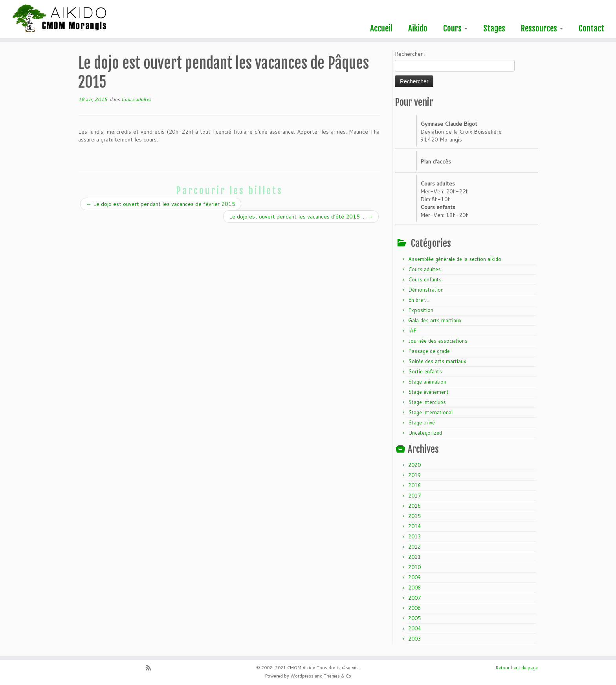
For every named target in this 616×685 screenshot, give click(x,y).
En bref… (419, 300)
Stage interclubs (427, 402)
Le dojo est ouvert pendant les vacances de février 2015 (161, 204)
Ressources (542, 28)
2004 (414, 628)
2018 (414, 485)
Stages (494, 28)
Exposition (421, 310)
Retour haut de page (517, 668)
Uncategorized (425, 433)
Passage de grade (429, 351)
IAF (412, 331)
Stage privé (422, 422)
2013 (414, 536)
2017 (414, 496)
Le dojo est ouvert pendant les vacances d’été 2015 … (301, 217)
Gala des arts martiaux (435, 320)
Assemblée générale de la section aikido (455, 259)
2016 (414, 506)
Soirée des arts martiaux (437, 361)
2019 (414, 475)
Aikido (418, 28)
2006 (414, 608)
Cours (455, 28)
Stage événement (428, 392)
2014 (414, 526)
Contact (591, 28)
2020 (414, 465)
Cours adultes (136, 99)
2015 (414, 516)
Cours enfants (425, 279)
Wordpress (302, 676)
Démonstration (426, 290)
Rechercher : (410, 54)
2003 (414, 639)
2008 (414, 588)
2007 (414, 598)
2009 (414, 577)
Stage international (430, 412)
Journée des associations (438, 341)
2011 (414, 557)
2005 (414, 618)
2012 (414, 547)
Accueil (381, 28)
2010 (414, 567)
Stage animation (427, 382)
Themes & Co (337, 676)
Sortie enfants (425, 371)
